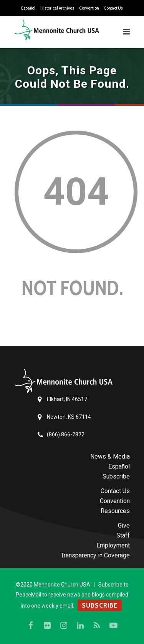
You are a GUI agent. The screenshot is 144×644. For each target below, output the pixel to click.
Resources (115, 511)
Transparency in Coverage (95, 555)
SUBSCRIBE (100, 605)
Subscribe (116, 476)
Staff (123, 535)
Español (28, 8)
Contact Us (113, 8)
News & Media (110, 456)
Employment (113, 545)
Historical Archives (57, 8)
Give (124, 525)
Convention (89, 8)
